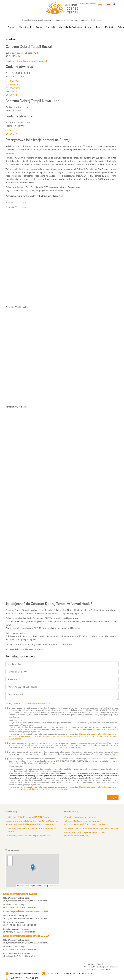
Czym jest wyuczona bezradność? (80, 817)
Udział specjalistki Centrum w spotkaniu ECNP (28, 836)
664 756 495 (12, 134)
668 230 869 (12, 91)
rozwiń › (79, 747)
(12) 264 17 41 (13, 81)
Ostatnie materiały (72, 812)
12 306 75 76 (85, 973)
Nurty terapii (25, 27)
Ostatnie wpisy (11, 812)
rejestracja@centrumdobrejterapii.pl (30, 61)
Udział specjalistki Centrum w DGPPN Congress (28, 817)
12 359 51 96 (69, 973)
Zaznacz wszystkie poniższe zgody (36, 703)
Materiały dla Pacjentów (70, 27)
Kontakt (109, 27)
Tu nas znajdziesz (12, 850)
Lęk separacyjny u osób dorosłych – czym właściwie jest (91, 828)
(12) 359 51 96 (13, 85)
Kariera (88, 27)
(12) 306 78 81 (13, 131)
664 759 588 (12, 95)
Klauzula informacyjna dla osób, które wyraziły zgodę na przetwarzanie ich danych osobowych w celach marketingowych (64, 788)
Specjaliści (51, 27)
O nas (39, 27)
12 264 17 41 (53, 973)
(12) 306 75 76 (13, 88)
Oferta (11, 27)
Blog (98, 27)
